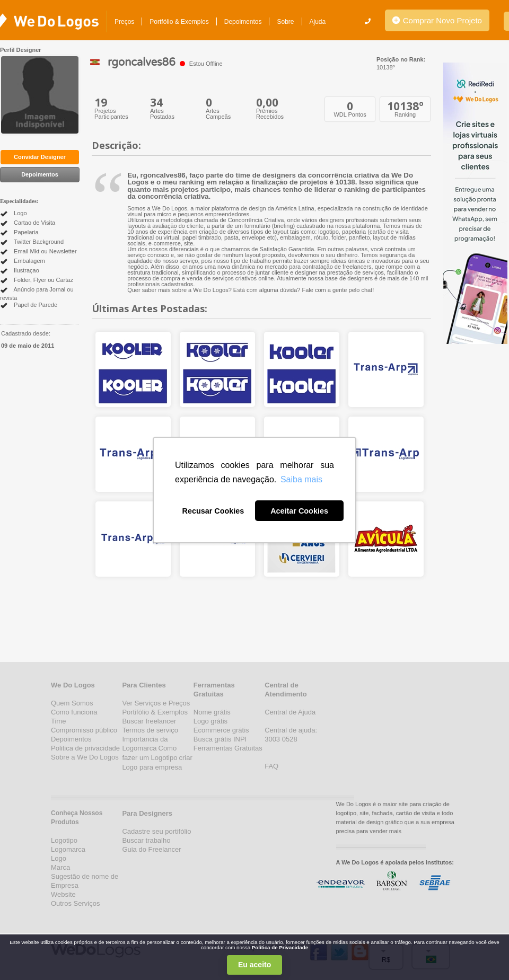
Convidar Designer (40, 157)
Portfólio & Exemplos (179, 22)
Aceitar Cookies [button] (299, 511)
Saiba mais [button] (301, 479)
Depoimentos (243, 22)
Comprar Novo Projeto (437, 20)
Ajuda (318, 22)
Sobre (285, 22)
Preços (124, 22)
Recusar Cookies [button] (213, 511)
